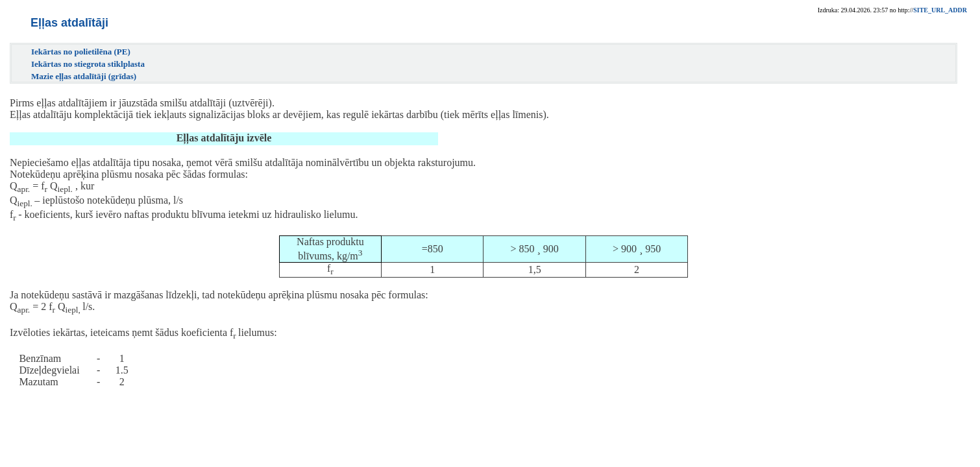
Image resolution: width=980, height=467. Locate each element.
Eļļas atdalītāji (69, 23)
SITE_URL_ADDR (940, 10)
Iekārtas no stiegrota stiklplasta (88, 64)
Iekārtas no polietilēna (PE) (81, 52)
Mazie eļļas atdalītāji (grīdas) (84, 76)
